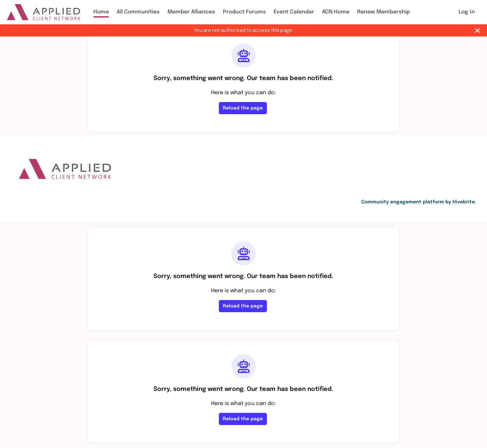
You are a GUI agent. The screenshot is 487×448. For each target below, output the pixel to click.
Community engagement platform (403, 202)
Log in (467, 12)
